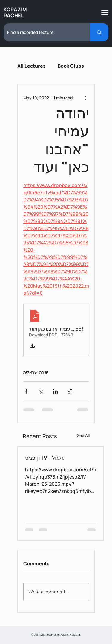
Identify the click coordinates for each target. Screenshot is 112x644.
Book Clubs (71, 66)
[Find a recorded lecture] (42, 32)
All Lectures (32, 66)
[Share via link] (70, 391)
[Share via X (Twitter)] (41, 391)
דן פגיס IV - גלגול (44, 458)
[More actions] (85, 98)
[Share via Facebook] (26, 391)
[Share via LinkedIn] (55, 391)
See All (83, 435)
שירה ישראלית (36, 372)
